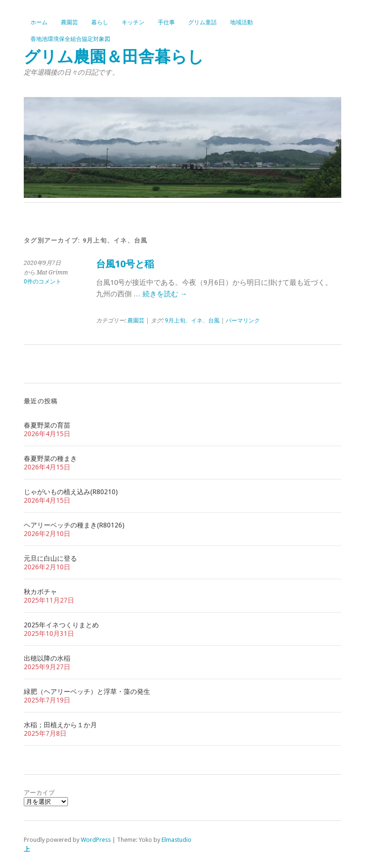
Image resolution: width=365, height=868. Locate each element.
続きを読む (165, 294)
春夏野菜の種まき (50, 458)
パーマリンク (243, 321)
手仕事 (166, 22)
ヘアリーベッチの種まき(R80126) (74, 525)
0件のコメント (43, 282)
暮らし (100, 22)
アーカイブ (39, 793)
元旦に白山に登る (50, 558)
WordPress (96, 840)
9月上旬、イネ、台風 (192, 321)
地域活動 (241, 22)
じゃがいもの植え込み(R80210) (71, 492)
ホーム (39, 22)
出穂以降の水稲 (47, 658)
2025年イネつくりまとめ (61, 625)
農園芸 (69, 22)
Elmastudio (177, 840)
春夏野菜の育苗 (47, 425)
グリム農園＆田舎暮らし (114, 57)
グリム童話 (202, 22)
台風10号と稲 (125, 264)
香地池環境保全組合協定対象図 (70, 39)
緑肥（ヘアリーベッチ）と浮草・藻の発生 (87, 692)
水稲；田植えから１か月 (60, 725)
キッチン (133, 22)
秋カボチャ (40, 592)
